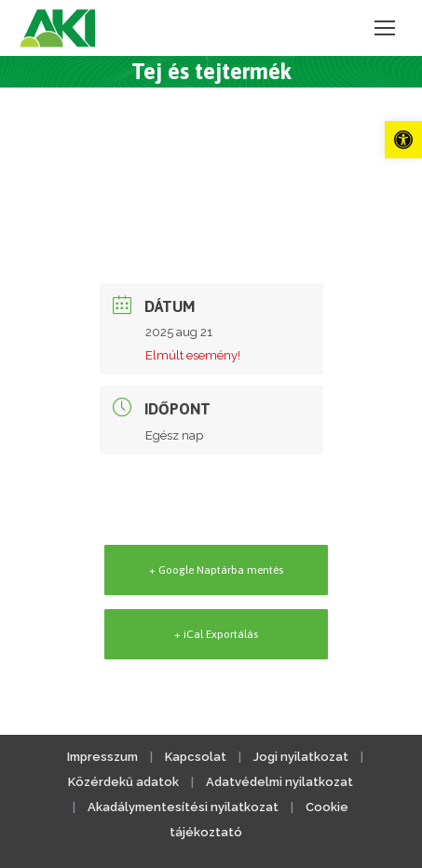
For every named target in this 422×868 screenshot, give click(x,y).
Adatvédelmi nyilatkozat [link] (279, 782)
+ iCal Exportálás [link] (216, 634)
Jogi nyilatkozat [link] (301, 757)
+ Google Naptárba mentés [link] (216, 570)
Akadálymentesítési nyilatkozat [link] (183, 807)
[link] (403, 140)
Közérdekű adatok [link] (123, 782)
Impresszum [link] (102, 757)
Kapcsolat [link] (196, 757)
